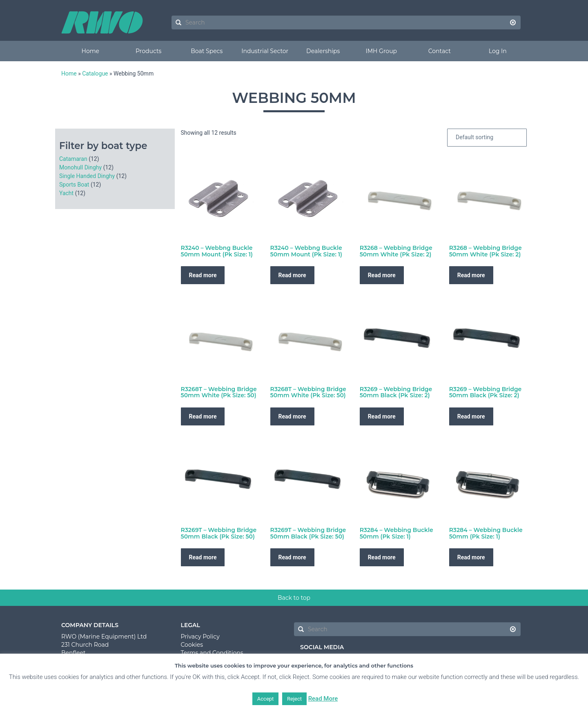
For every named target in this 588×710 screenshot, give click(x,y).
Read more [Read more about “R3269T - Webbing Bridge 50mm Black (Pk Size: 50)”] (203, 557)
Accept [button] (266, 699)
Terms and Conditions (212, 653)
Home (90, 51)
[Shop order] (487, 138)
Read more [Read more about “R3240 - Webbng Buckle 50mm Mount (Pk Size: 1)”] (203, 275)
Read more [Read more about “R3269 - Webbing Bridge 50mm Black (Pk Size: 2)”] (382, 416)
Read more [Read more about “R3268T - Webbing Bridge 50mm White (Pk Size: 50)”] (203, 416)
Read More (323, 699)
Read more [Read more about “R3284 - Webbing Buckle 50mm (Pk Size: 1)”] (382, 557)
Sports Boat (74, 185)
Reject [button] (294, 699)
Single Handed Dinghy (87, 176)
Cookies (192, 645)
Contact (440, 51)
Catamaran (73, 159)
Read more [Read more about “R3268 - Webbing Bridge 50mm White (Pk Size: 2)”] (382, 275)
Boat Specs (207, 51)
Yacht (66, 193)
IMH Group (381, 51)
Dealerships (323, 51)
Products (148, 51)
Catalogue (95, 73)
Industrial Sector (265, 51)
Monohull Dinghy (80, 167)
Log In (498, 51)
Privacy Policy (200, 637)
